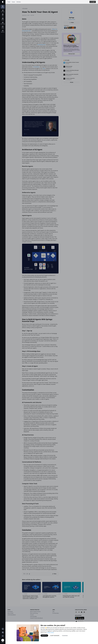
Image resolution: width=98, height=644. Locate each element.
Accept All (44, 636)
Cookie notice (50, 633)
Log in (93, 2)
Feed (9, 2)
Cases (13, 2)
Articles (19, 2)
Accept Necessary (55, 636)
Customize (65, 636)
